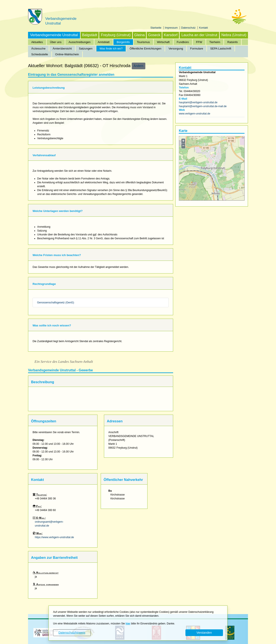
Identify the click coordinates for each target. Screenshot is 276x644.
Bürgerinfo (123, 42)
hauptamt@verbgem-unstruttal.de (198, 102)
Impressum (172, 28)
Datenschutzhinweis (72, 633)
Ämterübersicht (62, 49)
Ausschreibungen (80, 42)
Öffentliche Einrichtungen (145, 49)
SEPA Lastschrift (221, 49)
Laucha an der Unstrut (199, 35)
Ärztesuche (38, 49)
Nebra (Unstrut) (234, 35)
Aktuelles (37, 42)
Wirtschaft (163, 42)
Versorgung (176, 49)
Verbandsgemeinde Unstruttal (54, 35)
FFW (199, 42)
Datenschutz (189, 28)
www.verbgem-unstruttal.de (194, 114)
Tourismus (143, 42)
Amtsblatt (104, 42)
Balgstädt (89, 35)
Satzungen (86, 49)
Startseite (156, 28)
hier (128, 624)
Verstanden (204, 633)
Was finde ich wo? (111, 49)
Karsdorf (171, 35)
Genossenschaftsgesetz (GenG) (56, 303)
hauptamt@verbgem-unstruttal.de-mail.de (203, 106)
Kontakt (203, 28)
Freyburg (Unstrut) (116, 35)
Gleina (140, 35)
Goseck (154, 35)
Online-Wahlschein (67, 54)
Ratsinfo (232, 42)
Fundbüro (183, 42)
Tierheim (215, 42)
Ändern (139, 66)
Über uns (56, 42)
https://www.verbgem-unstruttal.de (54, 537)
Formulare (197, 49)
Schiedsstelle (40, 54)
